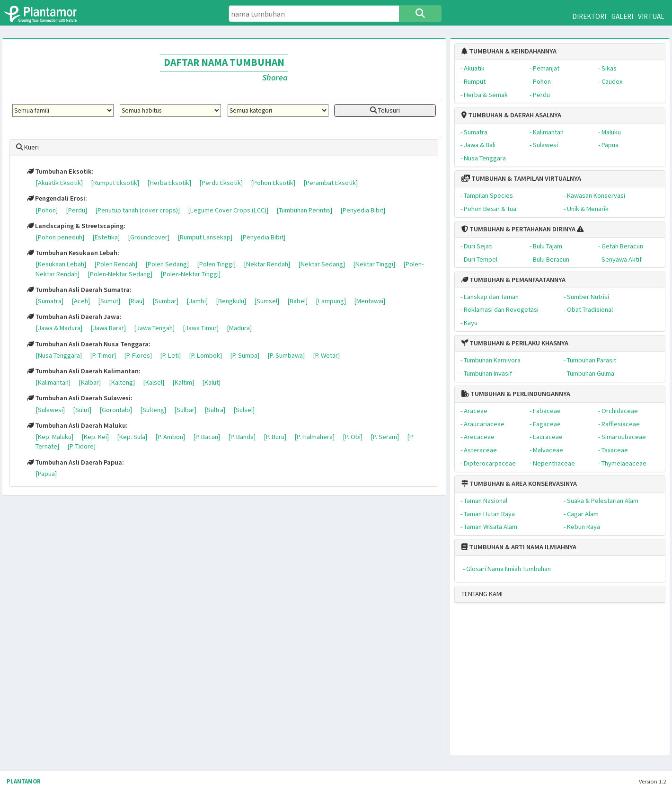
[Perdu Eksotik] (221, 183)
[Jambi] (197, 301)
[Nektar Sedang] (322, 264)
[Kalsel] (154, 382)
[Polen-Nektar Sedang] (120, 274)
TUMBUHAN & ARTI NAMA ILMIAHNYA (519, 547)
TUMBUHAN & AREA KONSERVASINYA (519, 484)
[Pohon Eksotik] (273, 183)
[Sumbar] (165, 301)
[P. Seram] (385, 437)
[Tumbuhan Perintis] (304, 210)
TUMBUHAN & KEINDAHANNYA (509, 51)
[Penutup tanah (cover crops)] (137, 210)
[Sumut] (109, 301)
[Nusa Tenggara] (59, 355)
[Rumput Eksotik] (115, 183)
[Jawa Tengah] (154, 328)
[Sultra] (215, 410)
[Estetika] (106, 237)
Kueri (27, 147)
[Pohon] (47, 210)
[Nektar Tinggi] (374, 264)
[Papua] (46, 474)
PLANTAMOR (24, 781)
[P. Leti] (170, 355)
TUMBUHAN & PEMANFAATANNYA (513, 280)
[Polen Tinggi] (216, 264)
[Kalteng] (122, 382)
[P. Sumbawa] (286, 355)
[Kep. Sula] (132, 437)
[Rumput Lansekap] (205, 237)
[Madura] (239, 328)
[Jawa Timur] (201, 328)
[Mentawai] (370, 301)
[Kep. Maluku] (54, 437)
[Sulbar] (185, 410)
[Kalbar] (90, 382)
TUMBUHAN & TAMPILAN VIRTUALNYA (521, 178)
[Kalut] (211, 382)
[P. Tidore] (81, 446)
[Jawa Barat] (108, 328)
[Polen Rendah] (116, 264)
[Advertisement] (550, 683)
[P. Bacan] (207, 437)
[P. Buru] (275, 437)
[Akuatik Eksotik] (59, 183)
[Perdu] (76, 210)
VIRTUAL (651, 16)
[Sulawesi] (50, 410)
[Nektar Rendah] (267, 264)
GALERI (622, 16)
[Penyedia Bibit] (363, 210)
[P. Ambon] (170, 437)
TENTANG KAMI (482, 594)
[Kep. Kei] (95, 437)
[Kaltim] (183, 382)
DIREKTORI (589, 16)
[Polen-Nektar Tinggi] (190, 274)
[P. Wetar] (326, 355)
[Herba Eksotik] (169, 183)
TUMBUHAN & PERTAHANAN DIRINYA (518, 229)
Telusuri (385, 110)
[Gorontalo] (116, 410)
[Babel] (297, 301)
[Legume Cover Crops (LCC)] (228, 210)
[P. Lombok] (205, 355)
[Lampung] (331, 301)
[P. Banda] (242, 437)
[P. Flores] (138, 355)
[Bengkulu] (231, 301)
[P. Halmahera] (314, 437)
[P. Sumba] (245, 355)
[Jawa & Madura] (59, 328)
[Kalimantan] (53, 382)
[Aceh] (81, 301)
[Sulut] (82, 410)
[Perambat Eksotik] (331, 183)
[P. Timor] (103, 355)
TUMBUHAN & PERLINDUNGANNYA (516, 394)
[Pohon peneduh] (60, 237)
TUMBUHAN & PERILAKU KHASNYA (515, 343)
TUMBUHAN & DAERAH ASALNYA (511, 115)
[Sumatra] (49, 301)
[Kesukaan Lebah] (61, 264)
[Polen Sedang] (167, 264)
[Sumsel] (267, 301)
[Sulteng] (153, 410)
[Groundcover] (149, 237)
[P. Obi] (353, 437)
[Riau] (136, 301)
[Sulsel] (244, 410)
